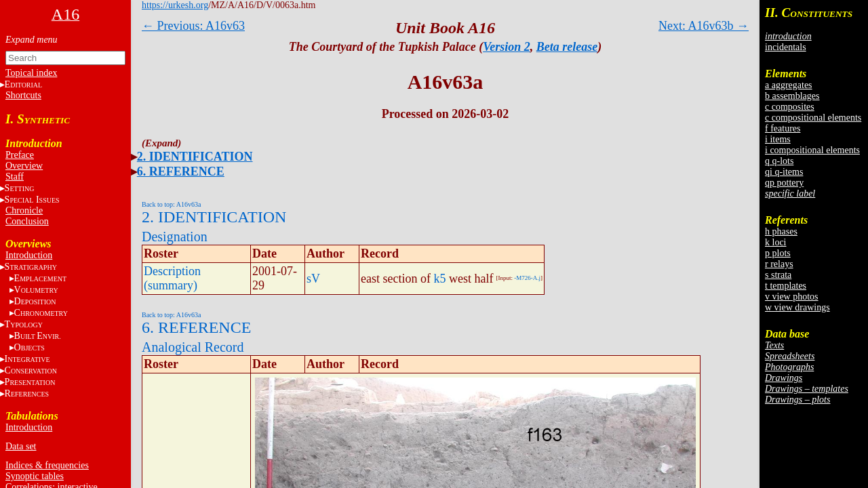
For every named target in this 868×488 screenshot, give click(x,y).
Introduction (29, 255)
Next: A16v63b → (704, 26)
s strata (778, 275)
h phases (781, 231)
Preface (20, 155)
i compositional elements (812, 150)
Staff (15, 177)
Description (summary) (172, 278)
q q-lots (779, 161)
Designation (175, 237)
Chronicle (24, 210)
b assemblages (792, 96)
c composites (790, 107)
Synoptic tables (35, 476)
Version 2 (507, 47)
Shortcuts (23, 95)
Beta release (567, 47)
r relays (779, 264)
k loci (776, 242)
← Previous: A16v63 (193, 26)
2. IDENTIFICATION (195, 157)
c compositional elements (813, 118)
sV (313, 279)
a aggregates (789, 85)
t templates (786, 286)
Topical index (31, 73)
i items (778, 139)
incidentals (786, 47)
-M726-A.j (527, 278)
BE (38, 336)
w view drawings (797, 307)
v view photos (792, 297)
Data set (21, 446)
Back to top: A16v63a (172, 204)
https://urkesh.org (175, 5)
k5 (439, 279)
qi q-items (784, 172)
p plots (778, 253)
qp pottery (784, 183)
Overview (24, 166)
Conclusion (27, 221)
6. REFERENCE (181, 171)
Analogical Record (193, 347)
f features (783, 128)
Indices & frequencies (47, 465)
